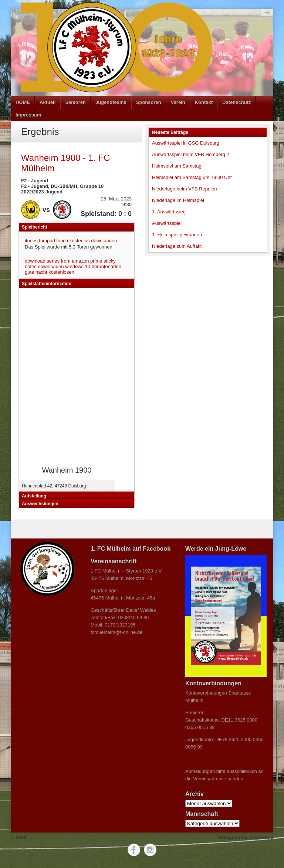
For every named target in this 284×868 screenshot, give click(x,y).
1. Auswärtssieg (169, 212)
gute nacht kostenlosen (50, 272)
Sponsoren (149, 102)
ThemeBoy (261, 837)
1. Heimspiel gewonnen (177, 235)
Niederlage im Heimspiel (178, 200)
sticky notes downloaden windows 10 (70, 264)
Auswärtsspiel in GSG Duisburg (186, 143)
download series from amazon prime (64, 261)
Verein (178, 102)
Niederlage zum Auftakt (177, 246)
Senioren (75, 102)
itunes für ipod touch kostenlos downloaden (71, 241)
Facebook (134, 850)
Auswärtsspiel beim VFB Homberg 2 (191, 154)
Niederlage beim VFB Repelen (185, 189)
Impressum (28, 115)
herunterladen (106, 266)
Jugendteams (111, 102)
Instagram (150, 850)
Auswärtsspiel (167, 223)
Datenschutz (236, 102)
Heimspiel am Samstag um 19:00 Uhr (192, 177)
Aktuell (48, 102)
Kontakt (204, 102)
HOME (23, 102)
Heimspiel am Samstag (177, 166)
